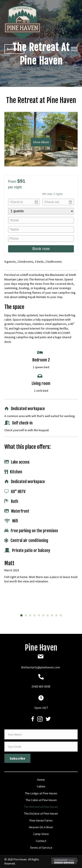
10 (61, 615)
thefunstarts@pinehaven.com (40, 667)
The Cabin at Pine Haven (41, 800)
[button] (14, 49)
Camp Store (41, 834)
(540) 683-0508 (41, 686)
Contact (41, 841)
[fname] (41, 734)
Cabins (41, 786)
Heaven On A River (41, 827)
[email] (41, 747)
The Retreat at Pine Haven (41, 807)
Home (41, 780)
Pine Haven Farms (41, 820)
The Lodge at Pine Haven (41, 793)
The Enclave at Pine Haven (41, 813)
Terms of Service (41, 848)
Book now (41, 249)
